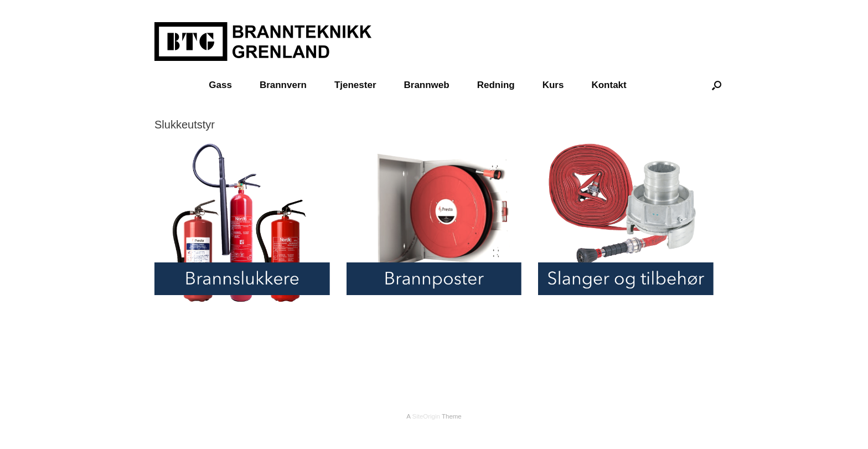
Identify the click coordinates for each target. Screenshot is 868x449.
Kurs (553, 85)
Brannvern (283, 85)
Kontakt (609, 85)
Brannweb (427, 85)
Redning (496, 85)
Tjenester (355, 85)
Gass (220, 85)
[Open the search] (717, 85)
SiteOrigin (426, 416)
